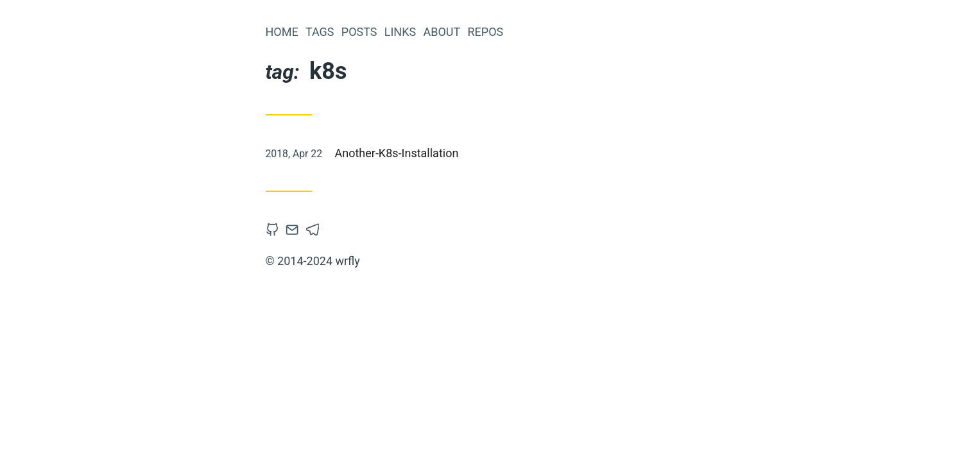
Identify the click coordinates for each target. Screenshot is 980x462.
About (442, 32)
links (400, 32)
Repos (485, 32)
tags (320, 32)
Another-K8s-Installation (397, 153)
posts (359, 32)
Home (282, 32)
